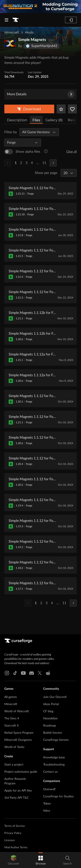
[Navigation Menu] (6, 20)
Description (17, 120)
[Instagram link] (7, 673)
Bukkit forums (53, 733)
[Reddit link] (48, 673)
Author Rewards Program (15, 781)
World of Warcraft (17, 711)
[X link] (40, 673)
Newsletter (50, 719)
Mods (29, 32)
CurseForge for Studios (58, 797)
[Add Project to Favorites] (61, 109)
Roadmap (50, 726)
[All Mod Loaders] (21, 143)
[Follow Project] (72, 109)
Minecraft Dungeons (18, 740)
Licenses (10, 840)
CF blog (48, 711)
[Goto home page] (16, 20)
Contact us (50, 772)
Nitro (47, 811)
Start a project (14, 765)
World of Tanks (14, 747)
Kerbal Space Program (19, 733)
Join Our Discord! (55, 697)
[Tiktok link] (15, 673)
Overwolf (49, 789)
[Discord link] (32, 673)
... (38, 163)
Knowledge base (54, 758)
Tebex (47, 804)
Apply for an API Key (18, 791)
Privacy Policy (13, 833)
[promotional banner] (40, 6)
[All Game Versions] (37, 132)
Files (36, 120)
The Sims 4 (12, 719)
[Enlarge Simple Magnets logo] (10, 43)
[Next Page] (53, 163)
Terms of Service (15, 826)
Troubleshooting (54, 765)
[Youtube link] (23, 673)
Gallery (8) (54, 120)
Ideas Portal (51, 704)
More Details (41, 94)
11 (44, 163)
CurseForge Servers (56, 740)
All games (11, 697)
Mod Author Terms (16, 848)
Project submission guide (21, 772)
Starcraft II (11, 726)
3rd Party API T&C (17, 798)
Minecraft (12, 32)
